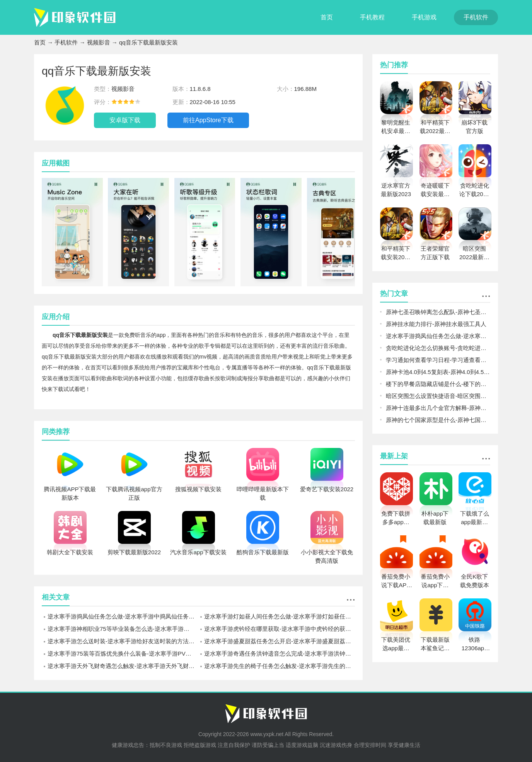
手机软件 (476, 17)
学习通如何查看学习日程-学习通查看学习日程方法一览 (438, 360)
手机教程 (372, 17)
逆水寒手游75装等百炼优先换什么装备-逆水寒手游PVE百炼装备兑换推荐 (123, 654)
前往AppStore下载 (208, 120)
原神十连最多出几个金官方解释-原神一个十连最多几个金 (438, 408)
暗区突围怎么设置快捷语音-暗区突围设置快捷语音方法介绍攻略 (438, 396)
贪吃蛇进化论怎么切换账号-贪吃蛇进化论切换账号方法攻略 (438, 348)
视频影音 (99, 42)
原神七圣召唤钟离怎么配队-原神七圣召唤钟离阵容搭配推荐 (438, 312)
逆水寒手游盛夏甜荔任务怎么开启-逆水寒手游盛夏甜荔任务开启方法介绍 (280, 641)
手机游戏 (424, 17)
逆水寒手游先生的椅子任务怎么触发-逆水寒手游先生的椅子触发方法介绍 (280, 666)
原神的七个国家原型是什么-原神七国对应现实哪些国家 (438, 420)
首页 (327, 17)
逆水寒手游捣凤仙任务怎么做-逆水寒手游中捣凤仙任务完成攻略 (123, 616)
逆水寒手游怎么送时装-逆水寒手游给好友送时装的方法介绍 (123, 641)
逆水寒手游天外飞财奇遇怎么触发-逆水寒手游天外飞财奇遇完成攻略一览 (123, 666)
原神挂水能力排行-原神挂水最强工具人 (436, 324)
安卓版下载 (125, 120)
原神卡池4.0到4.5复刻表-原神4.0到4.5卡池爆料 (438, 372)
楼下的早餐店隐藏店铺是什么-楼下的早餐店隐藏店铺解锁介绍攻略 (438, 384)
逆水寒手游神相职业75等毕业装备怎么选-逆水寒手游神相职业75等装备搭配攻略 (123, 629)
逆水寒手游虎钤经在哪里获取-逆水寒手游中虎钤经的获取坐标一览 (280, 629)
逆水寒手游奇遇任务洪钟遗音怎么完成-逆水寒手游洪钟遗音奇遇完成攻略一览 (280, 654)
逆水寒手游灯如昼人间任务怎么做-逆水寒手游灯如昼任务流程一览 (280, 616)
